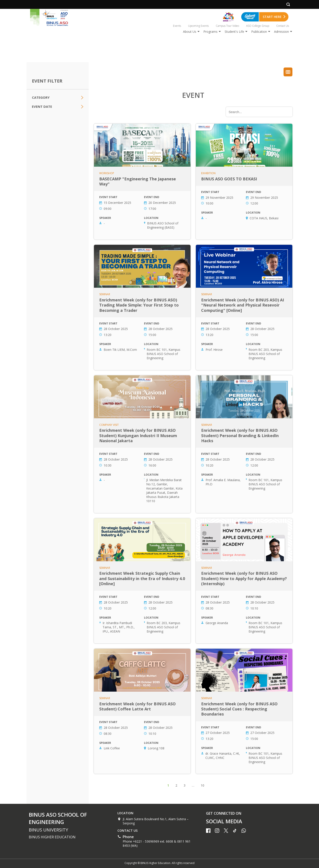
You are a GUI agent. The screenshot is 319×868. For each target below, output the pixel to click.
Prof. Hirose (214, 350)
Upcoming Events (198, 26)
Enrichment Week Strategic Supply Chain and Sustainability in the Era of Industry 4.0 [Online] (142, 581)
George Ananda (217, 623)
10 (202, 785)
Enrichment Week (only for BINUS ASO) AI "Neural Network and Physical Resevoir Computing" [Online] (244, 307)
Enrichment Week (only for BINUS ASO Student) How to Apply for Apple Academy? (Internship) (244, 581)
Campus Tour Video (227, 26)
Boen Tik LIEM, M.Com (120, 350)
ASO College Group (258, 26)
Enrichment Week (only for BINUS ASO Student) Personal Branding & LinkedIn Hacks (244, 444)
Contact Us (283, 26)
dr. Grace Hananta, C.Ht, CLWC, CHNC (223, 756)
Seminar (105, 294)
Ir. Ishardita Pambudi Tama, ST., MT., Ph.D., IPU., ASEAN (119, 627)
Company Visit (109, 425)
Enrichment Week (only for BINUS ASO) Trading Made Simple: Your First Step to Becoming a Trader (142, 307)
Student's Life (234, 32)
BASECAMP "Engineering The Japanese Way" (142, 182)
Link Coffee (112, 748)
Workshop (107, 173)
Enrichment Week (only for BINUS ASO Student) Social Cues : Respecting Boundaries (244, 711)
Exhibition (208, 173)
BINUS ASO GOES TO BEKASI (244, 182)
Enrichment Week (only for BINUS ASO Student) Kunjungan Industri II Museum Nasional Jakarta (142, 444)
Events (177, 26)
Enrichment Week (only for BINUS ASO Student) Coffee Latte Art (142, 711)
